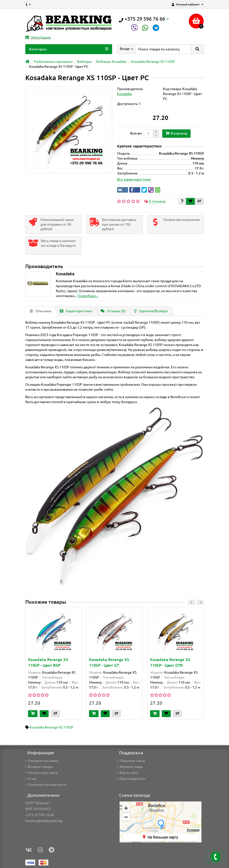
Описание (41, 311)
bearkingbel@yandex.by (44, 821)
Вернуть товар (130, 767)
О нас (31, 779)
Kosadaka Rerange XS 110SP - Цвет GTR (170, 662)
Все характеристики (134, 179)
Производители (131, 779)
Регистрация (38, 37)
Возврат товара (39, 767)
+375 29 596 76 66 (40, 815)
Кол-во (136, 133)
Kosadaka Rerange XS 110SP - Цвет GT (109, 662)
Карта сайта (128, 773)
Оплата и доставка (41, 773)
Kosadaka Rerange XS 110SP (153, 62)
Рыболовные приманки (53, 62)
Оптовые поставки (42, 761)
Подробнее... (88, 296)
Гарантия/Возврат (151, 311)
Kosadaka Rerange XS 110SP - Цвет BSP (48, 662)
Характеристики (76, 311)
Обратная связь (131, 761)
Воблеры (84, 62)
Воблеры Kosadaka (111, 62)
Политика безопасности (46, 785)
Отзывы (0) (113, 311)
